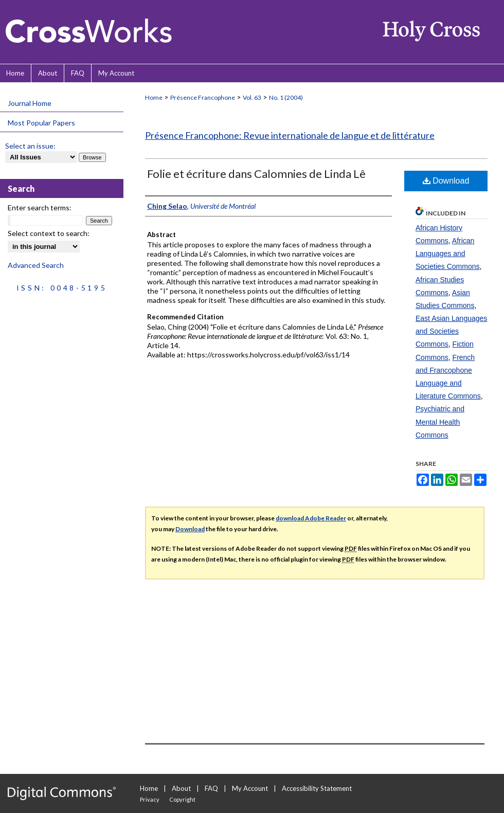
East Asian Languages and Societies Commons (451, 331)
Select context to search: (49, 233)
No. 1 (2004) (286, 97)
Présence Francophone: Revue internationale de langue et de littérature (290, 135)
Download (446, 181)
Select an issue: (30, 146)
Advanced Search (36, 265)
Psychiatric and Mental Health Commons (440, 422)
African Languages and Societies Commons (448, 254)
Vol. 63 (252, 97)
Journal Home (30, 103)
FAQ (211, 788)
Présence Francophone (203, 97)
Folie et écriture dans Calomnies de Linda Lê (256, 174)
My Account (250, 788)
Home (154, 97)
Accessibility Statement (317, 788)
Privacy (150, 799)
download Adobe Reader (311, 518)
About (181, 788)
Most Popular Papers (41, 123)
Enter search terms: (40, 207)
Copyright (182, 799)
